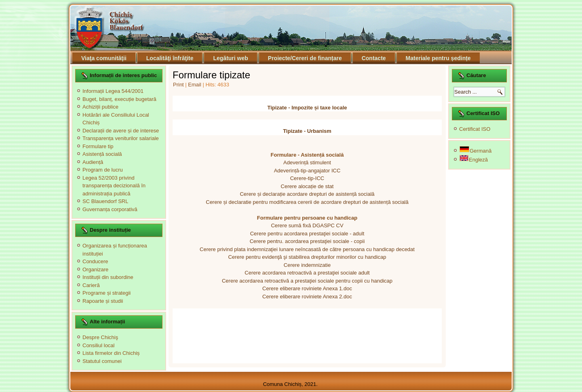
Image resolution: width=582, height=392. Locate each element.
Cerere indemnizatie (307, 265)
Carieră (91, 285)
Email (195, 85)
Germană (476, 151)
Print (179, 85)
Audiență (93, 162)
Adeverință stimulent (307, 162)
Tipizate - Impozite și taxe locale (307, 108)
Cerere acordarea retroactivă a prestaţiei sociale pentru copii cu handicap (307, 281)
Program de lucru (103, 170)
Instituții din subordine (108, 277)
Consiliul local (98, 345)
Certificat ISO (475, 129)
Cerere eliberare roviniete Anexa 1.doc (307, 288)
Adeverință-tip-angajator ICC (307, 171)
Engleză (474, 160)
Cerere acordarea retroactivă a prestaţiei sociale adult (307, 273)
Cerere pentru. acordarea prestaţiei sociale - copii (307, 241)
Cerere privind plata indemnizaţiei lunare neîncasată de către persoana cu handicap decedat (307, 249)
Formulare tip (98, 146)
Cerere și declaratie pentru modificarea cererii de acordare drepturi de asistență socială (307, 202)
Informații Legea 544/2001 (113, 91)
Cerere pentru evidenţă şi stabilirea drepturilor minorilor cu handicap (307, 257)
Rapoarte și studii (103, 301)
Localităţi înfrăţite (170, 58)
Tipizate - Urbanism (307, 131)
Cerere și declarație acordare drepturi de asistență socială (307, 194)
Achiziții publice (100, 107)
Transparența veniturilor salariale (121, 138)
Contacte (374, 58)
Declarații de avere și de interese (121, 131)
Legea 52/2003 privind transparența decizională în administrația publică (114, 186)
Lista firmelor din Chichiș (111, 353)
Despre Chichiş (100, 337)
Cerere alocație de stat (307, 186)
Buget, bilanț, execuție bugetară (119, 99)
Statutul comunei (102, 361)
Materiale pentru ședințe (438, 58)
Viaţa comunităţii (104, 58)
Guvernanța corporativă (110, 209)
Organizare (95, 269)
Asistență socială (102, 154)
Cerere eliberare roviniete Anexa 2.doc (307, 297)
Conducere (95, 261)
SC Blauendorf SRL (105, 201)
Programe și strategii (106, 293)
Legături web (230, 58)
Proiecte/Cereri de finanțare (305, 58)
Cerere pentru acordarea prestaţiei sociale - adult (307, 234)
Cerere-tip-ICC (307, 178)
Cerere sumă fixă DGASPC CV (307, 225)
